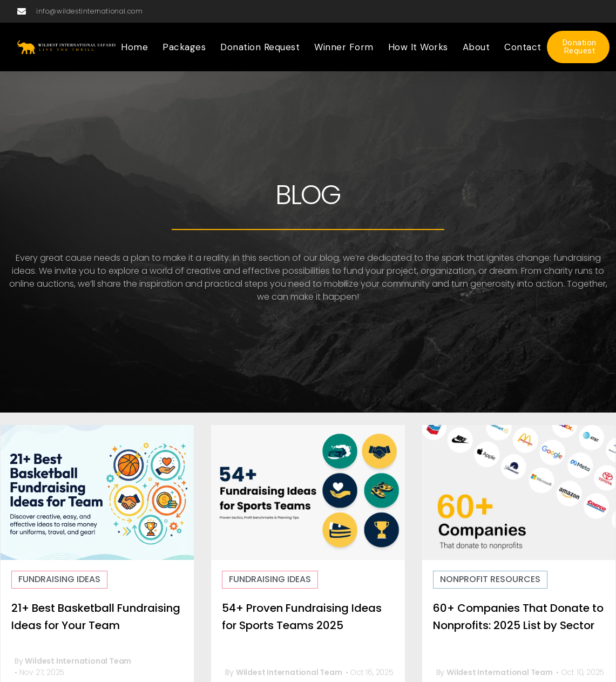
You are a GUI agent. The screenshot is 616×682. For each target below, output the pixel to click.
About (476, 47)
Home (134, 47)
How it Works (418, 47)
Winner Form (344, 47)
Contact (523, 47)
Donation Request (260, 47)
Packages (184, 47)
